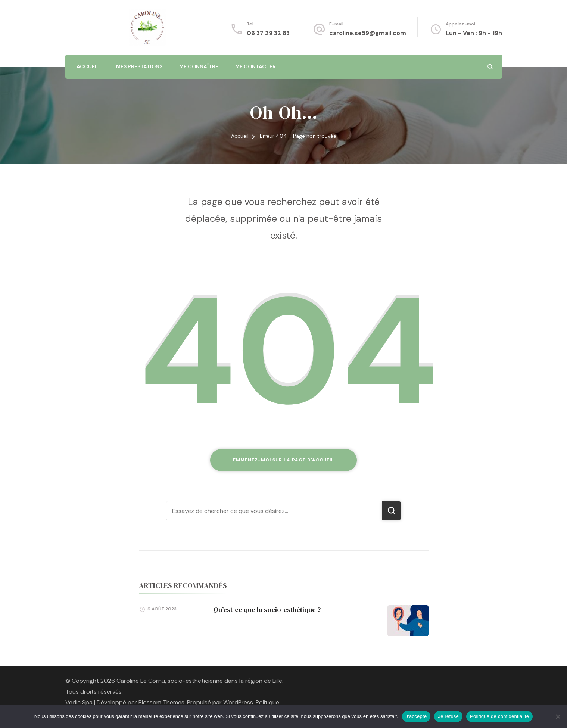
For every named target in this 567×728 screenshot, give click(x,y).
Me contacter (256, 66)
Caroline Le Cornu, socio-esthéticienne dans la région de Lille (199, 681)
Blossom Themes (161, 702)
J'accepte (416, 716)
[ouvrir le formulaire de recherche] (490, 67)
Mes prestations (139, 66)
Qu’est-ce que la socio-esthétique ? (267, 609)
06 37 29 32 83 (268, 33)
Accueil (88, 66)
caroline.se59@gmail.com (368, 33)
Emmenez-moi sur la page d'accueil (283, 460)
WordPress (238, 702)
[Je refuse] (558, 716)
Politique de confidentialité (499, 716)
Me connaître (199, 66)
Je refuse (448, 716)
